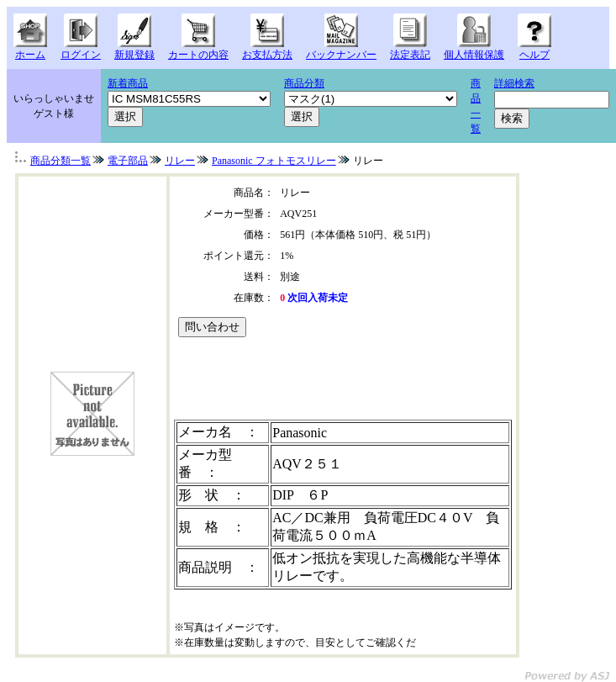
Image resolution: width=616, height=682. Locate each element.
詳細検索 (514, 83)
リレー (180, 161)
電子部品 (128, 161)
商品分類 (304, 83)
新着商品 (128, 83)
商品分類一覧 (61, 161)
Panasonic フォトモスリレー (274, 161)
